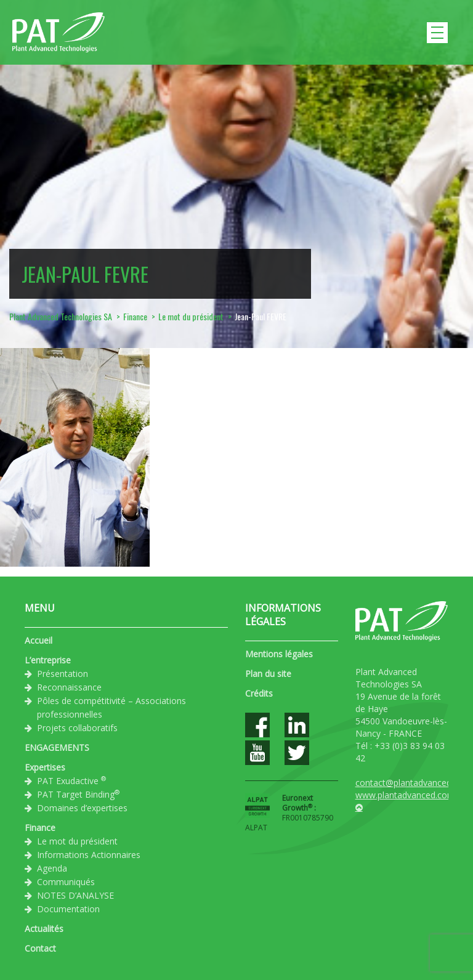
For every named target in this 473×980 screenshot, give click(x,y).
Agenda (52, 868)
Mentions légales (279, 654)
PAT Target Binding (78, 794)
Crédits (259, 693)
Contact (40, 948)
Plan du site (268, 674)
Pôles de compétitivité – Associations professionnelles (111, 707)
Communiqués (66, 882)
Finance (40, 828)
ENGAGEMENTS (57, 747)
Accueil (38, 640)
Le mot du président (77, 841)
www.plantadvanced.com (405, 795)
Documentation (68, 909)
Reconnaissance (69, 687)
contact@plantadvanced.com (413, 783)
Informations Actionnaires (89, 855)
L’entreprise (48, 660)
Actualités (44, 929)
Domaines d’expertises (82, 808)
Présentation (63, 674)
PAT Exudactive (71, 780)
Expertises (45, 767)
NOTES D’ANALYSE (75, 895)
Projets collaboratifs (77, 728)
